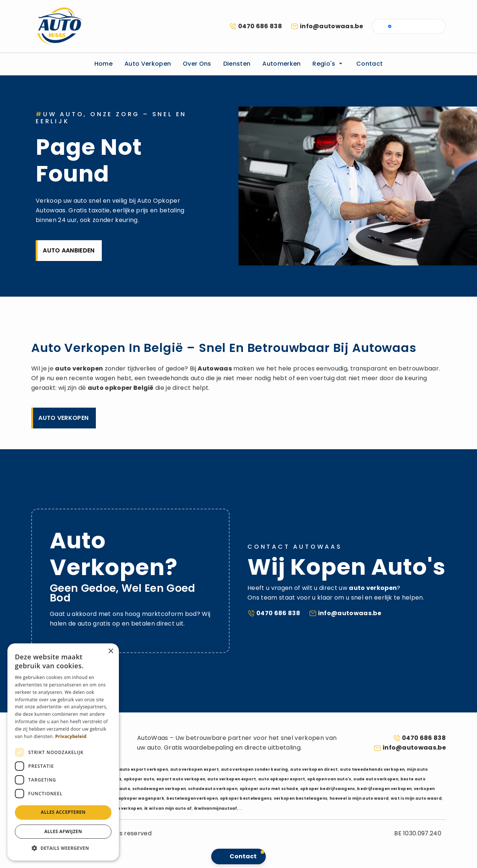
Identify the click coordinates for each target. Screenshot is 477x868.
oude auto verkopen (376, 779)
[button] (63, 848)
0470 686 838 (260, 26)
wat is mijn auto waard (416, 798)
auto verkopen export (194, 769)
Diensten (237, 64)
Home (103, 64)
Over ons (197, 64)
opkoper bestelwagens (246, 798)
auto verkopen (79, 368)
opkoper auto (139, 779)
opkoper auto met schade (269, 789)
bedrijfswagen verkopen (384, 789)
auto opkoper (110, 388)
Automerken (281, 64)
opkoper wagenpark (141, 798)
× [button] (111, 651)
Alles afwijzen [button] (63, 831)
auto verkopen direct (314, 769)
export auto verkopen (181, 779)
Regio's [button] (328, 64)
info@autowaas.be (331, 26)
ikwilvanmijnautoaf (216, 808)
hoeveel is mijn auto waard (359, 798)
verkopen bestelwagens (301, 798)
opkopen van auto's (329, 779)
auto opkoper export (282, 779)
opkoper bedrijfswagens (328, 789)
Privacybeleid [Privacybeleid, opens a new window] (71, 736)
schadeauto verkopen (213, 789)
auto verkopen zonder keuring (255, 769)
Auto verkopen (148, 64)
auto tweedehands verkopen (372, 769)
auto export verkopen (144, 769)
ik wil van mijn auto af (168, 808)
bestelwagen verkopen (192, 798)
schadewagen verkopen (159, 789)
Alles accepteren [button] (63, 812)
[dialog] (63, 752)
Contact (369, 64)
